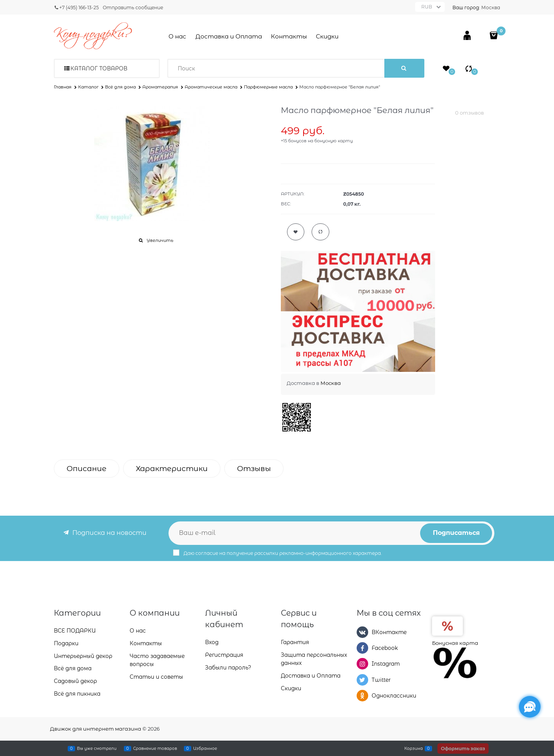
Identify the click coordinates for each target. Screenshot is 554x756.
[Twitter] (362, 680)
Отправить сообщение (133, 7)
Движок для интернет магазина (96, 729)
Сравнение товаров (155, 748)
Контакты (289, 36)
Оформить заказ (463, 749)
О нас (177, 36)
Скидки (327, 36)
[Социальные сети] (530, 707)
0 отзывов (470, 113)
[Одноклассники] (362, 696)
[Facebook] (362, 648)
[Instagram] (362, 664)
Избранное (205, 748)
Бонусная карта (455, 643)
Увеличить (160, 240)
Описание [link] (87, 469)
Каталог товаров (99, 68)
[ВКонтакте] (362, 632)
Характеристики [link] (172, 469)
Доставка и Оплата (229, 36)
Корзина (414, 748)
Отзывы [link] (254, 469)
